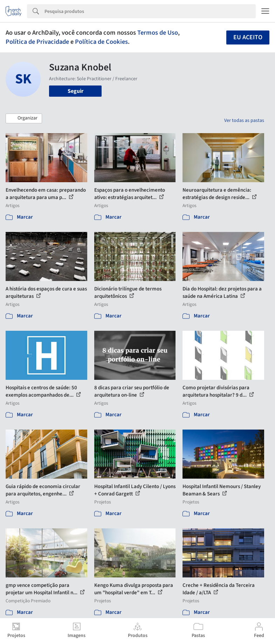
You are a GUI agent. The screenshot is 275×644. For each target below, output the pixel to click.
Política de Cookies (101, 42)
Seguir (75, 91)
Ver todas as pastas (244, 121)
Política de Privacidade (37, 42)
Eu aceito (248, 37)
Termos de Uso (158, 33)
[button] (24, 118)
